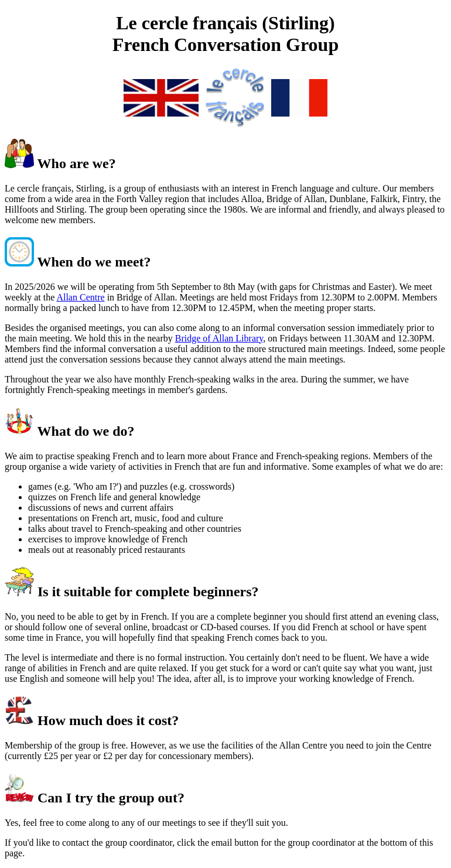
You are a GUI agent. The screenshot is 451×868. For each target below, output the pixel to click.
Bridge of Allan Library (219, 338)
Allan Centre (80, 297)
